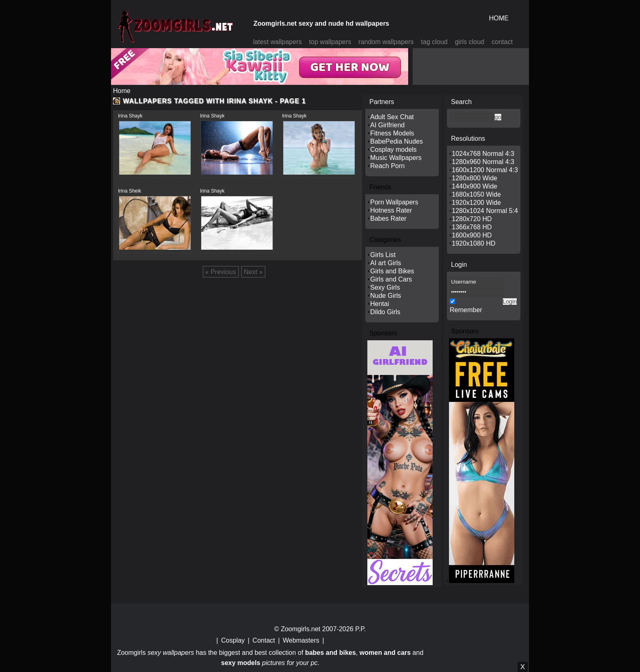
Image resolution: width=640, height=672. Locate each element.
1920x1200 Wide (476, 203)
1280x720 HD (472, 219)
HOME (499, 18)
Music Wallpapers (396, 158)
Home (122, 91)
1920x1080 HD (474, 243)
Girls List (383, 255)
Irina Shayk (130, 116)
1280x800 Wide (474, 178)
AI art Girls (386, 263)
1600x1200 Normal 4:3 (485, 170)
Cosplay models (393, 150)
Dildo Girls (385, 312)
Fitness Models (392, 133)
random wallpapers (386, 42)
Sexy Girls (385, 287)
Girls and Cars (391, 279)
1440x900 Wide (474, 186)
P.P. (360, 629)
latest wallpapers (277, 42)
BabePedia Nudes (397, 141)
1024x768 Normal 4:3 (483, 154)
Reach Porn (388, 166)
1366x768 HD (472, 227)
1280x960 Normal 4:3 (483, 162)
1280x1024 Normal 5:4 (485, 211)
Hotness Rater (391, 210)
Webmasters (301, 640)
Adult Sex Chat (392, 117)
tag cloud (434, 42)
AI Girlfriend (387, 125)
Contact (264, 640)
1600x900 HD (472, 235)
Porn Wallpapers (394, 202)
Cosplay (233, 640)
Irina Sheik (130, 191)
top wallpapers (330, 42)
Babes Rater (388, 218)
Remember (466, 310)
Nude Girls (386, 296)
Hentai (380, 304)
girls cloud (469, 42)
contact (502, 42)
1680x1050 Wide (476, 194)
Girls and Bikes (392, 271)
